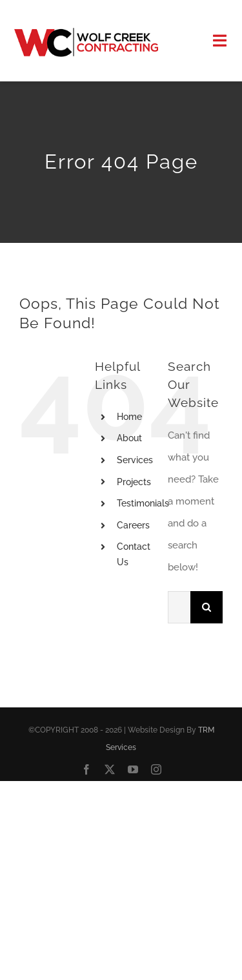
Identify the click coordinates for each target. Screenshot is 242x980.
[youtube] (133, 769)
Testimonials (143, 503)
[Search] (207, 607)
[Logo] (86, 32)
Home (129, 417)
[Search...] (179, 607)
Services (135, 460)
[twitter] (110, 769)
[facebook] (86, 769)
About (129, 438)
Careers (133, 525)
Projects (134, 482)
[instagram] (156, 769)
